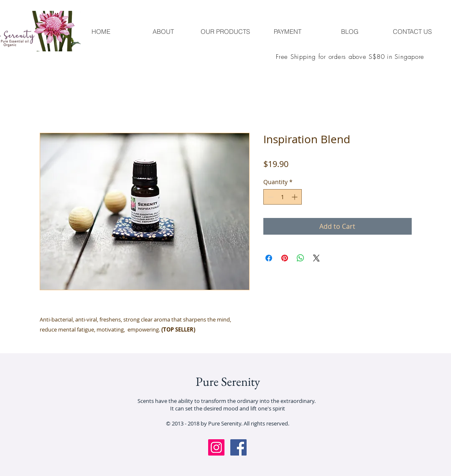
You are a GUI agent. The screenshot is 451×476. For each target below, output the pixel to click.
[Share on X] (316, 258)
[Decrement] (270, 197)
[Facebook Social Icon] (238, 447)
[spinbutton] (283, 197)
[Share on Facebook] (269, 258)
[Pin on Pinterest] (285, 258)
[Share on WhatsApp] (301, 258)
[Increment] (295, 197)
